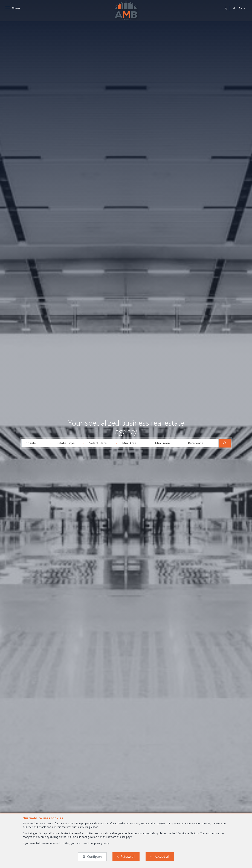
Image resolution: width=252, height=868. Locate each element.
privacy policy (102, 843)
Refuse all (128, 857)
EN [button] (240, 9)
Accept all (162, 857)
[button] (38, 443)
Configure (95, 857)
